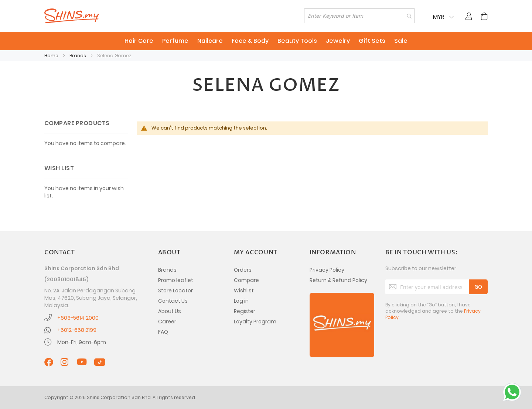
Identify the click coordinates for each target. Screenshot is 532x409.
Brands (78, 56)
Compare (246, 280)
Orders (243, 270)
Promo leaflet (176, 280)
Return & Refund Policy (338, 280)
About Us (170, 311)
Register (245, 311)
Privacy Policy (327, 270)
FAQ (163, 332)
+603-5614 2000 (78, 318)
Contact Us (173, 301)
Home (52, 56)
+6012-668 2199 (77, 330)
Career (167, 322)
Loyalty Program (255, 322)
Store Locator (175, 291)
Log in (241, 301)
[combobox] (359, 16)
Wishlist (244, 291)
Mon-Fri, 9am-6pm (82, 342)
